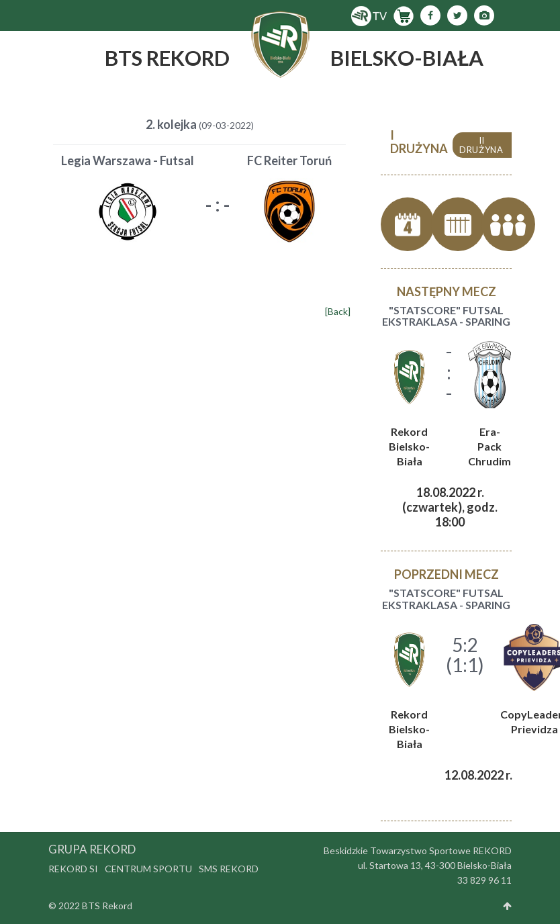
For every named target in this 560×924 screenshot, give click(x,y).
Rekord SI (73, 869)
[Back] (338, 311)
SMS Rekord (229, 869)
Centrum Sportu (148, 869)
